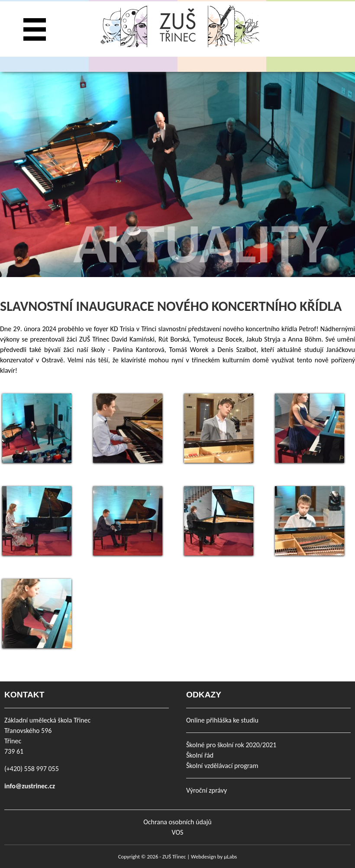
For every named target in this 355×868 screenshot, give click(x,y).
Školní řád (200, 755)
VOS (178, 832)
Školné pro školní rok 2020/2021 (231, 745)
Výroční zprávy (207, 790)
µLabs (230, 857)
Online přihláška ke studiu (222, 720)
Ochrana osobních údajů (177, 822)
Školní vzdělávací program (222, 766)
